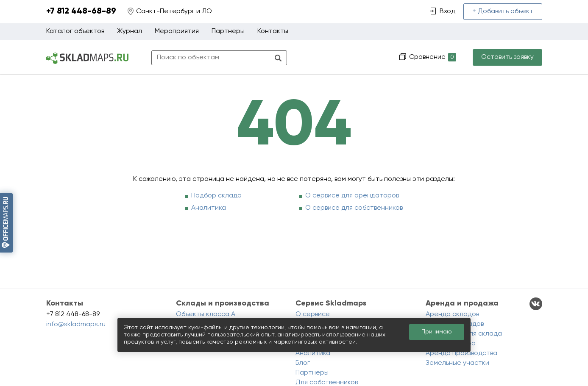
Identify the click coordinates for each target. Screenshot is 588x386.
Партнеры (228, 31)
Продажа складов (455, 324)
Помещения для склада (464, 334)
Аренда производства (461, 353)
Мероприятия (177, 31)
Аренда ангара (451, 344)
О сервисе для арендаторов (352, 196)
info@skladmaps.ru (76, 325)
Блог (303, 363)
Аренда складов (452, 314)
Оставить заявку (507, 57)
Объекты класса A (206, 314)
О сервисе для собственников (354, 208)
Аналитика (209, 208)
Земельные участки (457, 363)
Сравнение (432, 57)
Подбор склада (216, 196)
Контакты (273, 31)
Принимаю (437, 332)
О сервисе (313, 314)
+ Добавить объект (503, 11)
